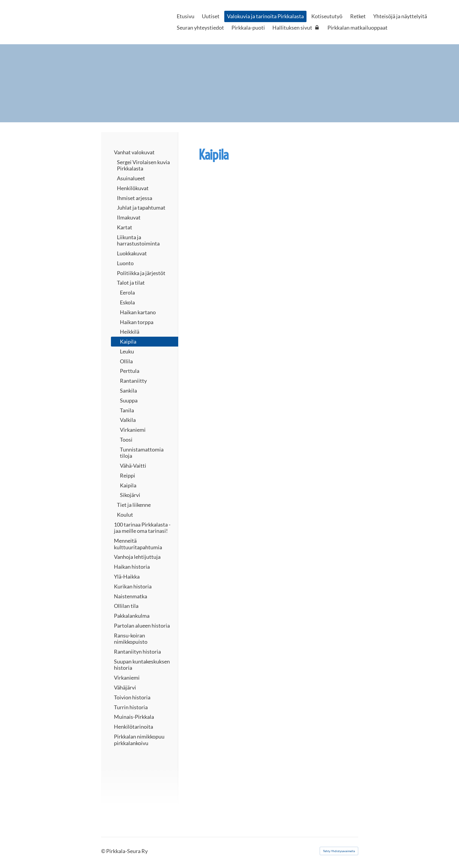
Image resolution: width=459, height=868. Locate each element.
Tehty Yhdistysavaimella (339, 851)
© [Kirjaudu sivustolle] (104, 851)
